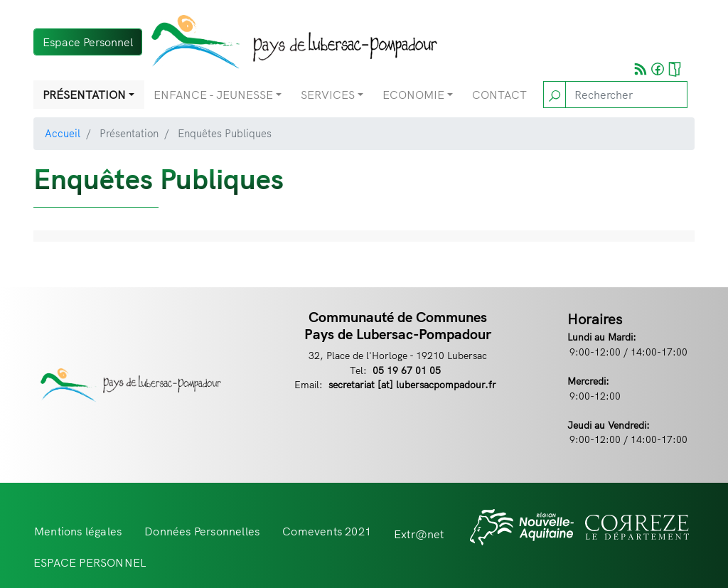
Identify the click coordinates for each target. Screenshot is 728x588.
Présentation (84, 95)
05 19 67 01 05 (407, 370)
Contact (499, 95)
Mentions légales (78, 531)
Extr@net (419, 534)
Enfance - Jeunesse (213, 95)
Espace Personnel (88, 42)
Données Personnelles (202, 531)
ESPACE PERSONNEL (90, 562)
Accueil (63, 133)
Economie (413, 95)
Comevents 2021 (327, 531)
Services (328, 95)
